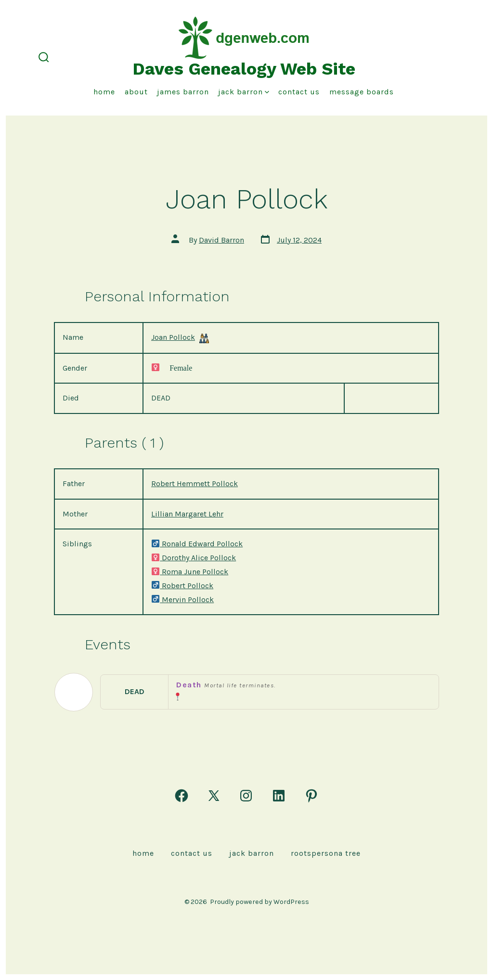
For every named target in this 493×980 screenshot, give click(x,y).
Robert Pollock (182, 586)
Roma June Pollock (190, 572)
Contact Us (299, 92)
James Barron (183, 92)
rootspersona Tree (326, 853)
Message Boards (362, 92)
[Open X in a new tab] (214, 796)
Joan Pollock (173, 337)
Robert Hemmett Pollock (195, 484)
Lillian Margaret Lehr (187, 514)
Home (104, 92)
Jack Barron (244, 92)
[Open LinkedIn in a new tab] (279, 796)
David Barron (221, 240)
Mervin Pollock (182, 600)
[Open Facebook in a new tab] (182, 796)
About (136, 92)
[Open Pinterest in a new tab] (311, 796)
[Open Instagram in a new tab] (246, 796)
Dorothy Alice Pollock (194, 558)
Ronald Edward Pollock (197, 544)
